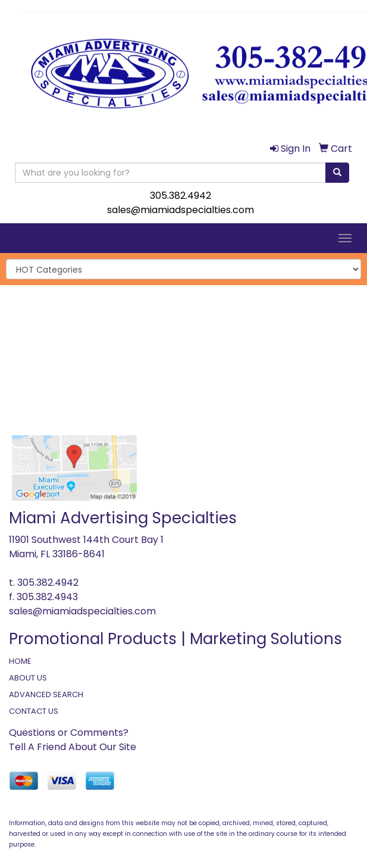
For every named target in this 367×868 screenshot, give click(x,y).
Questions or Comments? (69, 733)
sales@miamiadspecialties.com (181, 210)
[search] (337, 173)
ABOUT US (28, 678)
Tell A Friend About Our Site (73, 747)
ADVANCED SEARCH (46, 694)
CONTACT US (34, 711)
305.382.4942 (181, 196)
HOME (20, 661)
